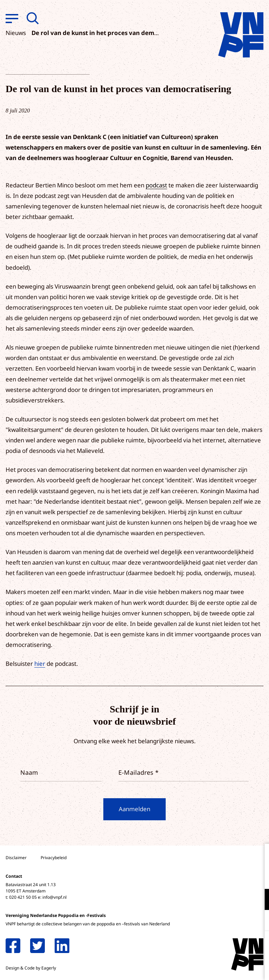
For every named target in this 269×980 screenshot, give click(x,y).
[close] (258, 856)
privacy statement (234, 877)
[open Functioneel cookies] (258, 900)
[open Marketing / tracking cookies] (258, 921)
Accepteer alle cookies (209, 947)
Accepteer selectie (209, 967)
